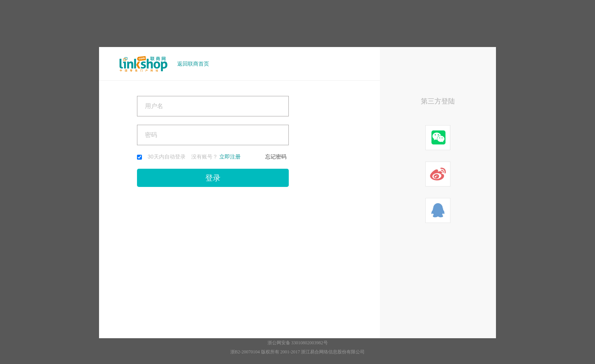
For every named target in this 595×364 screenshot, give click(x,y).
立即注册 (230, 157)
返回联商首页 (193, 64)
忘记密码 (276, 157)
